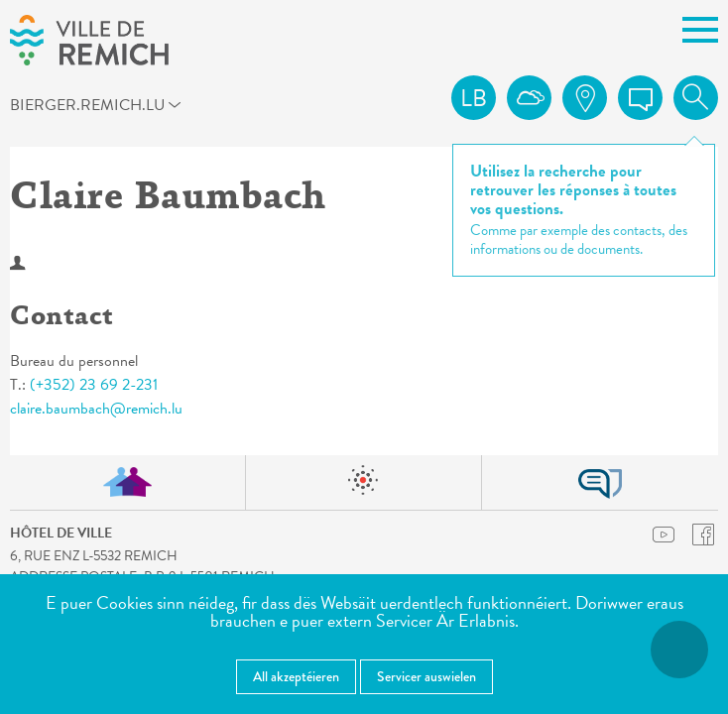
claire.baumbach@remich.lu (96, 409)
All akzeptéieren (296, 676)
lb (474, 98)
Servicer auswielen (426, 676)
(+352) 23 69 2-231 (94, 385)
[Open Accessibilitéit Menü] (679, 650)
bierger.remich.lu (45, 104)
